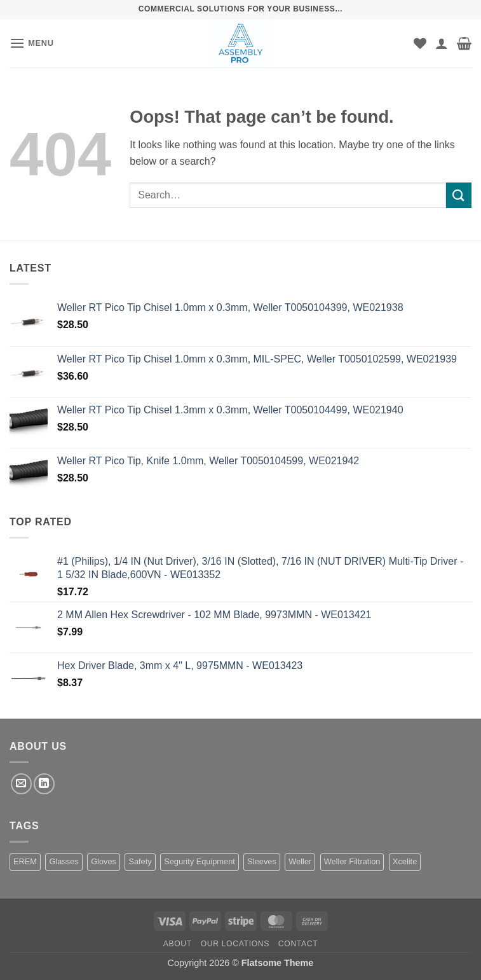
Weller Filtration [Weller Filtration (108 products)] (352, 861)
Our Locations (235, 944)
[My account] (442, 43)
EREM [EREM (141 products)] (25, 861)
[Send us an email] (21, 784)
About (178, 944)
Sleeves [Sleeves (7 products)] (262, 861)
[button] (32, 43)
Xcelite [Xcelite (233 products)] (405, 861)
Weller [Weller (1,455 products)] (300, 861)
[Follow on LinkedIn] (44, 784)
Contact (298, 944)
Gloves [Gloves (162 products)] (104, 861)
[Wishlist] (420, 43)
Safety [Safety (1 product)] (140, 861)
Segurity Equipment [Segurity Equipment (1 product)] (200, 861)
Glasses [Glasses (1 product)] (64, 861)
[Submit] (459, 195)
